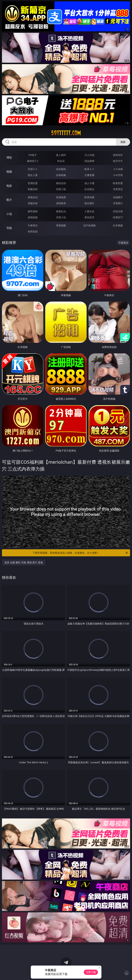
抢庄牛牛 (118, 161)
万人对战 (89, 155)
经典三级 (61, 189)
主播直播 (89, 175)
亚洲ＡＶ (33, 169)
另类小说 (61, 217)
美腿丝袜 (33, 203)
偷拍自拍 (61, 183)
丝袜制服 (61, 175)
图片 (9, 200)
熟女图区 (89, 203)
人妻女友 (89, 211)
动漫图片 (118, 197)
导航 (9, 228)
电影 (9, 186)
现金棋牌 (89, 161)
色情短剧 (33, 231)
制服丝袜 (33, 189)
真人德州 (61, 155)
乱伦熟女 (89, 189)
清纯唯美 (61, 203)
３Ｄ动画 (118, 169)
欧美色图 (89, 197)
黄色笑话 (89, 217)
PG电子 (33, 155)
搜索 (123, 142)
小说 (9, 214)
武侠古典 (118, 211)
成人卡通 (89, 183)
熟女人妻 (33, 175)
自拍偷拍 (61, 169)
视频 (9, 172)
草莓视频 (61, 225)
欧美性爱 (118, 183)
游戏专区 (118, 155)
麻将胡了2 (33, 161)
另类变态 (118, 189)
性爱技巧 (118, 217)
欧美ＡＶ (89, 169)
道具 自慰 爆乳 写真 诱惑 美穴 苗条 (24, 562)
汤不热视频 (89, 225)
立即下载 (91, 972)
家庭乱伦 (61, 211)
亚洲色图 (61, 197)
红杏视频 (118, 225)
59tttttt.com (66, 133)
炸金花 (61, 161)
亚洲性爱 (33, 183)
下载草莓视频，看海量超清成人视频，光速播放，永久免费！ (80, 553)
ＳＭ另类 (118, 175)
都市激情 (33, 211)
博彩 (9, 157)
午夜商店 (33, 225)
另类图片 (118, 203)
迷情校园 (33, 217)
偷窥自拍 (33, 197)
